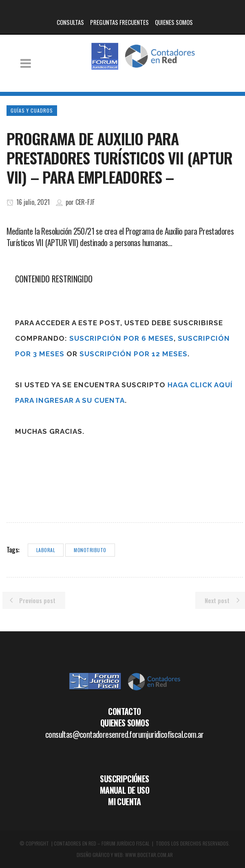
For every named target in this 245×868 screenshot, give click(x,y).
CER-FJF (85, 202)
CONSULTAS (70, 22)
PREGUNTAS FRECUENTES (119, 22)
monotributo (90, 550)
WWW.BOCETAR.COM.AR (149, 855)
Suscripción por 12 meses (134, 354)
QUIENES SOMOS (174, 22)
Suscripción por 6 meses (121, 338)
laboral (46, 550)
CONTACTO (124, 711)
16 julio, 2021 (28, 202)
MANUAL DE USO (125, 790)
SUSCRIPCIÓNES (124, 779)
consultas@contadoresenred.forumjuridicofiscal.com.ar (125, 734)
